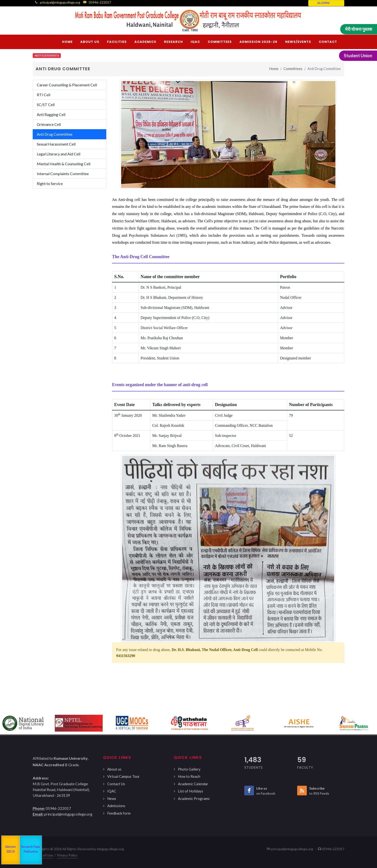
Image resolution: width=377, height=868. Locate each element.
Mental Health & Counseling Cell (64, 164)
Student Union (358, 56)
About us (114, 769)
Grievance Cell (49, 124)
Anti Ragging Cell (51, 114)
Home (274, 69)
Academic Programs (194, 798)
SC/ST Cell (46, 105)
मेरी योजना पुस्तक (359, 29)
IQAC (112, 791)
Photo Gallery (189, 769)
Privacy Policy (67, 855)
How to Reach (189, 776)
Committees (293, 69)
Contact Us (116, 784)
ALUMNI (323, 3)
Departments (23, 850)
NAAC (7, 850)
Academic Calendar (193, 784)
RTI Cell (44, 95)
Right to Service (50, 183)
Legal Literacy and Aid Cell (59, 154)
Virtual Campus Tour (123, 776)
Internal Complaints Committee (63, 174)
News (112, 798)
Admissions (116, 806)
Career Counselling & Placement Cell (67, 85)
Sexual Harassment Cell (56, 144)
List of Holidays (191, 791)
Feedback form (119, 813)
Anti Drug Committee (55, 134)
